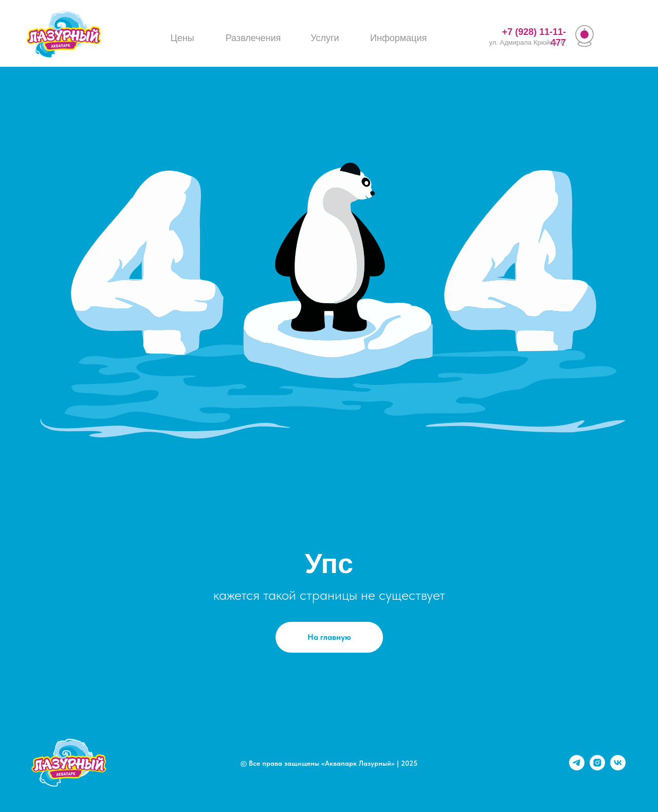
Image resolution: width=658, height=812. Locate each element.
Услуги (325, 38)
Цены (182, 38)
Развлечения (253, 38)
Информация (398, 38)
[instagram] (597, 768)
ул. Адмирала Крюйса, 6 (526, 42)
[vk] (618, 768)
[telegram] (577, 768)
